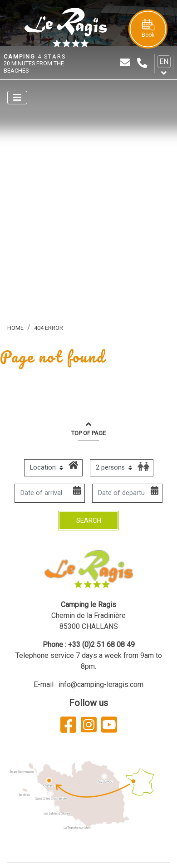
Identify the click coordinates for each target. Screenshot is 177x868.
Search (89, 521)
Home (15, 328)
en (164, 61)
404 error (49, 328)
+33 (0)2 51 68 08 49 (101, 645)
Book (148, 29)
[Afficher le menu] (17, 98)
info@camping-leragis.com (101, 684)
